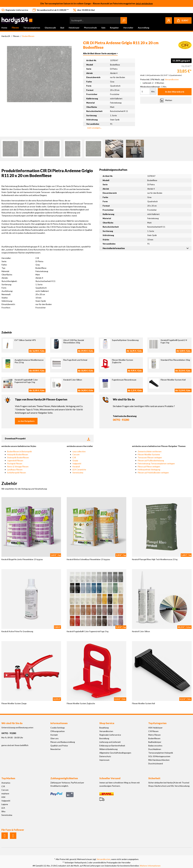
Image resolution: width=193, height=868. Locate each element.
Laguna (5, 804)
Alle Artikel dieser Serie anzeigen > (100, 53)
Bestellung (104, 738)
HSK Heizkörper (155, 728)
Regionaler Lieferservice (110, 735)
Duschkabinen (155, 749)
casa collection (79, 451)
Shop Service (107, 723)
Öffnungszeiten (58, 731)
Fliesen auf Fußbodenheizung (151, 460)
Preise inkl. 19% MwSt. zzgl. (159, 79)
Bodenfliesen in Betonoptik (19, 451)
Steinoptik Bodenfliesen (18, 457)
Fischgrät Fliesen (15, 463)
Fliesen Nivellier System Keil (173, 380)
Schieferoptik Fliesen (17, 473)
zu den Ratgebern (26, 421)
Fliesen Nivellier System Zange (14, 703)
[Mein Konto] (169, 20)
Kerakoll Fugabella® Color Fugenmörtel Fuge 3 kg (26, 381)
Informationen (59, 723)
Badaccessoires (155, 746)
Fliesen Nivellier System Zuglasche (81, 703)
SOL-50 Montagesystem (159, 756)
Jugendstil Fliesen (15, 460)
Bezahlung (104, 728)
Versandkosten (106, 731)
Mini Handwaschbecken (159, 760)
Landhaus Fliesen (15, 470)
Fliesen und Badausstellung (63, 742)
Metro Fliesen (154, 735)
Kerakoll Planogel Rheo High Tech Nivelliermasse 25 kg (155, 559)
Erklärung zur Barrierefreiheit (112, 746)
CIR (74, 457)
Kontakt (54, 735)
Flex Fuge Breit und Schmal (75, 360)
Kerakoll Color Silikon (73, 380)
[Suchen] (124, 20)
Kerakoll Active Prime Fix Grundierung (17, 631)
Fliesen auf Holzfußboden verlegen (153, 473)
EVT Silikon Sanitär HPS (25, 340)
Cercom (76, 454)
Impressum (104, 760)
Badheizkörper (155, 742)
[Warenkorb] (183, 20)
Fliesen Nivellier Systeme (149, 454)
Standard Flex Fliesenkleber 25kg (175, 360)
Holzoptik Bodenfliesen (18, 454)
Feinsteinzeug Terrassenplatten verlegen (156, 463)
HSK (3, 797)
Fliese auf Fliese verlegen (149, 466)
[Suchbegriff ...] (95, 20)
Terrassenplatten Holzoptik (161, 753)
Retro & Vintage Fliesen (18, 466)
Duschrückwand (156, 763)
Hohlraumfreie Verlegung (149, 470)
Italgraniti (77, 463)
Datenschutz (105, 756)
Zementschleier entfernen (150, 451)
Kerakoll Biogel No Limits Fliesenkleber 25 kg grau (22, 559)
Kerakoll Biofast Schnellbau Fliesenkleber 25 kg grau (88, 559)
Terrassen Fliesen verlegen (150, 457)
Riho (3, 811)
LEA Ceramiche (79, 470)
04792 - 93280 (121, 420)
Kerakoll (76, 466)
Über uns (54, 738)
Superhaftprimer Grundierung (125, 340)
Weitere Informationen (150, 866)
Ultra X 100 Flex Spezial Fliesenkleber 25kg (74, 341)
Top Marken (8, 778)
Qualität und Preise (59, 746)
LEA (3, 808)
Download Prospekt (48, 439)
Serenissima (78, 473)
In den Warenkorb (175, 92)
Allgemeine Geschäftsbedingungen (115, 753)
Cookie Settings (58, 728)
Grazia (75, 460)
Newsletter (56, 749)
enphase (5, 793)
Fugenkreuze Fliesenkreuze (124, 380)
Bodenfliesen (154, 738)
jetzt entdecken (144, 3)
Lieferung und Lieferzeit (110, 742)
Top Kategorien (157, 723)
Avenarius (6, 783)
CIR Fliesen (153, 731)
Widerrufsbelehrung (108, 749)
